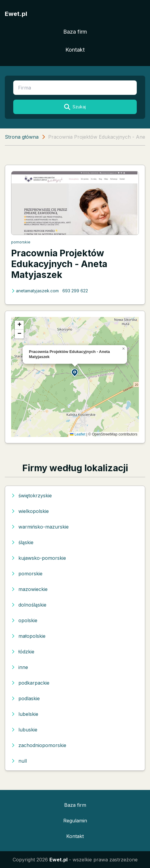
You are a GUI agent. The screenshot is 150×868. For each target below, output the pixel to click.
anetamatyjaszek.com (35, 291)
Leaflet (78, 434)
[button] (75, 372)
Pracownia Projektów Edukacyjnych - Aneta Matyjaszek (59, 264)
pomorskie (21, 242)
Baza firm (75, 32)
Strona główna (22, 137)
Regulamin (75, 821)
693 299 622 (75, 291)
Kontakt (75, 50)
